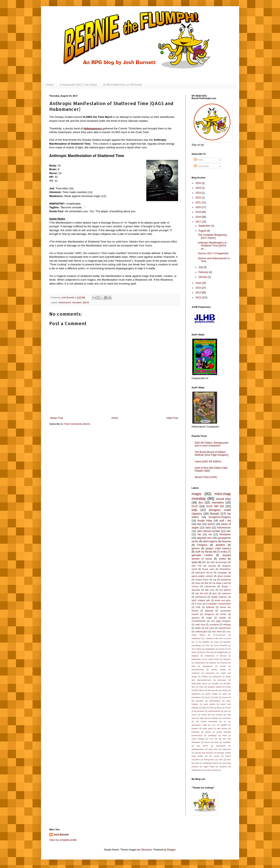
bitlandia (209, 611)
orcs (214, 725)
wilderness (196, 770)
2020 (198, 207)
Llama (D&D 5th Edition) (208, 462)
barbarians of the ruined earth (205, 659)
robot (224, 735)
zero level (217, 631)
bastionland (200, 663)
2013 (198, 298)
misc (226, 711)
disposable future (200, 684)
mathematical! (214, 711)
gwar (225, 694)
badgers (195, 656)
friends (225, 690)
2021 (198, 203)
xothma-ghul (201, 631)
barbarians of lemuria (216, 656)
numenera (226, 718)
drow (201, 687)
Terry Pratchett (221, 645)
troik (197, 763)
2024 (198, 188)
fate (199, 524)
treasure (226, 541)
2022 (198, 198)
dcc (201, 503)
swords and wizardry (204, 753)
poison (208, 732)
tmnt (221, 760)
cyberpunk (217, 676)
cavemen (196, 673)
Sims (207, 645)
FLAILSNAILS (219, 635)
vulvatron (223, 767)
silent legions (210, 541)
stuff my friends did (206, 552)
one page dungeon (221, 621)
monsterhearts (199, 621)
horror (208, 697)
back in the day (207, 652)
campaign (222, 573)
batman (213, 663)
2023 (198, 193)
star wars (210, 628)
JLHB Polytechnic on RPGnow (122, 85)
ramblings (212, 735)
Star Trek (197, 566)
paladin (224, 725)
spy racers (202, 746)
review (222, 559)
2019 (198, 212)
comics (195, 586)
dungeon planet (215, 687)
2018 (198, 217)
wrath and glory (223, 600)
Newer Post (57, 418)
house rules (208, 569)
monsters (77, 302)
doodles (215, 684)
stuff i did (225, 521)
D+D (195, 506)
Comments (201, 166)
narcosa (219, 715)
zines (198, 583)
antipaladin (210, 649)
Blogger (171, 850)
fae (199, 534)
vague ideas (209, 767)
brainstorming (198, 669)
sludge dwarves (219, 597)
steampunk (221, 746)
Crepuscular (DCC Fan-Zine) (78, 85)
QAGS (86, 302)
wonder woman (211, 770)
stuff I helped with (201, 600)
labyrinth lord (204, 538)
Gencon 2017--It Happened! (213, 253)
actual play (223, 499)
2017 (198, 222)
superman (226, 749)
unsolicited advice (210, 763)
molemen (226, 593)
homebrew (196, 697)
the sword (214, 756)
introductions (215, 701)
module (222, 618)
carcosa (212, 566)
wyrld (195, 562)
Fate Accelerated (219, 562)
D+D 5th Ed (215, 506)
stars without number (209, 531)
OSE (198, 607)
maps (197, 494)
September (205, 226)
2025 (198, 183)
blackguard (208, 666)
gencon (196, 548)
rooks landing (198, 739)
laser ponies (209, 704)
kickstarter (225, 534)
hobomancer (65, 302)
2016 (198, 283)
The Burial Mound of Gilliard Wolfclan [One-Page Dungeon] (212, 453)
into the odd (202, 593)
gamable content (202, 555)
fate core (210, 590)
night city (203, 718)
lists (211, 708)
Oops (216, 642)
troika (224, 552)
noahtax (215, 718)
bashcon (227, 659)
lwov (215, 593)
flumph (215, 514)
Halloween (196, 638)
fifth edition (199, 690)
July (201, 267)
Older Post (172, 418)
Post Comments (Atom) (77, 424)
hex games (225, 590)
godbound (196, 694)
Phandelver (225, 569)
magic (209, 618)
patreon (195, 728)
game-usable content (202, 576)
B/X (204, 562)
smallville (227, 742)
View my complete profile (63, 840)
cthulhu (205, 676)
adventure (200, 573)
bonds (223, 666)
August (203, 231)
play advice (222, 728)
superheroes (225, 628)
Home (50, 85)
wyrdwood (226, 580)
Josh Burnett (61, 835)
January (203, 277)
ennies (223, 614)
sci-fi (211, 739)
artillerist (210, 607)
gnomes (196, 618)
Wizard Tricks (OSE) (206, 477)
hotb (216, 697)
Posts (199, 160)
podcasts (196, 732)
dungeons (209, 614)
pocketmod (201, 597)
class (208, 528)
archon (222, 649)
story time (213, 749)
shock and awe (211, 742)
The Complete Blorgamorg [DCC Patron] (212, 236)
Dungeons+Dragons (220, 517)
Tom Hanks (197, 649)
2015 (198, 288)
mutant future (202, 580)
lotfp (194, 510)
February (204, 272)
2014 (198, 293)
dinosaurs (222, 680)
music (194, 715)
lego (204, 708)
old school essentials (207, 721)
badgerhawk (222, 652)
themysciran (209, 760)
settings (227, 624)
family (228, 687)
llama (219, 708)
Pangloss (202, 545)
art (211, 573)
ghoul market (224, 576)
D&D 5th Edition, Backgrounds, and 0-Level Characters (212, 444)
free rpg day (213, 690)
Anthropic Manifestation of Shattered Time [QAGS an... (212, 246)
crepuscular (210, 586)
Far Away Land (220, 583)
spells (198, 628)
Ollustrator (146, 850)
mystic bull (206, 715)
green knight (212, 694)
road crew (200, 624)
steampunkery (198, 749)
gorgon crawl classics (218, 548)
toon (229, 760)
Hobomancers (93, 128)
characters (210, 673)
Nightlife (206, 642)
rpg (215, 580)
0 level (198, 604)
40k (206, 583)
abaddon (220, 545)
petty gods (208, 728)
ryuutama (214, 624)
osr (210, 534)
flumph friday (205, 521)
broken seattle (219, 669)
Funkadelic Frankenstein (219, 604)
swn (229, 531)
